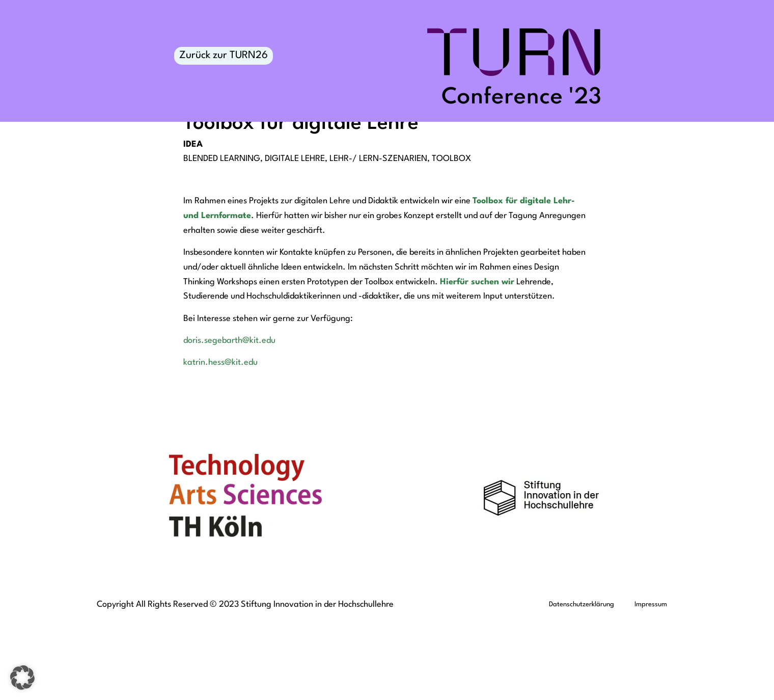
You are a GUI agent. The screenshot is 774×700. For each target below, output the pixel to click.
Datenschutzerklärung (582, 683)
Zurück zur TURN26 (224, 56)
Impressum (651, 683)
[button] (22, 678)
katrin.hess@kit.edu (220, 441)
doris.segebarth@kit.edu (229, 419)
